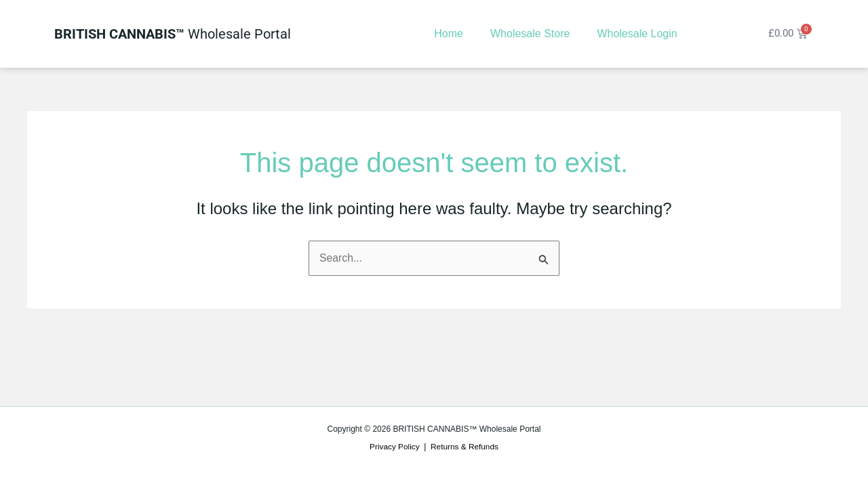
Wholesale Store (529, 34)
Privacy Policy (394, 447)
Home (447, 34)
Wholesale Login (635, 34)
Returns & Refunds (465, 447)
